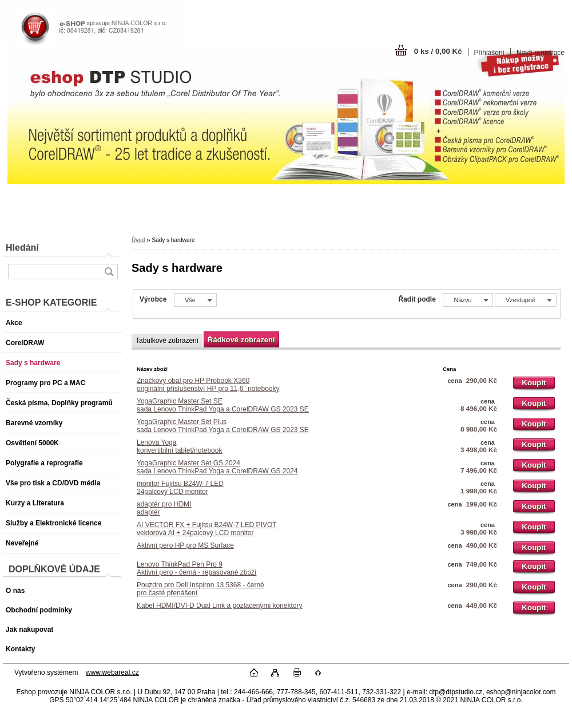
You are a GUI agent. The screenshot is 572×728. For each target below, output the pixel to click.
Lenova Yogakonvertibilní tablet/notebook (179, 446)
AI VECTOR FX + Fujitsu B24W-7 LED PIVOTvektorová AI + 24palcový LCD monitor (207, 529)
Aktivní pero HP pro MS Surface (185, 545)
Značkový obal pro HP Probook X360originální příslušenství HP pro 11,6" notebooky (208, 385)
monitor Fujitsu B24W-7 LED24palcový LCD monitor (180, 488)
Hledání (22, 248)
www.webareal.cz (112, 672)
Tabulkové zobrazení (167, 341)
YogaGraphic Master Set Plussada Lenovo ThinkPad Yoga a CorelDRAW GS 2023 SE (223, 426)
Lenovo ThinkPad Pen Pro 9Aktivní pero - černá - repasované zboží (196, 568)
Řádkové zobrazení (241, 340)
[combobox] (468, 300)
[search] (109, 272)
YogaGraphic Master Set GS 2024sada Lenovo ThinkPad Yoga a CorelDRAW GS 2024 (217, 467)
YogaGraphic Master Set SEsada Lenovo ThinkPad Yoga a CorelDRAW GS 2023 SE (223, 405)
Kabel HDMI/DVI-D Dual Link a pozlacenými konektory (219, 606)
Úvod (138, 240)
